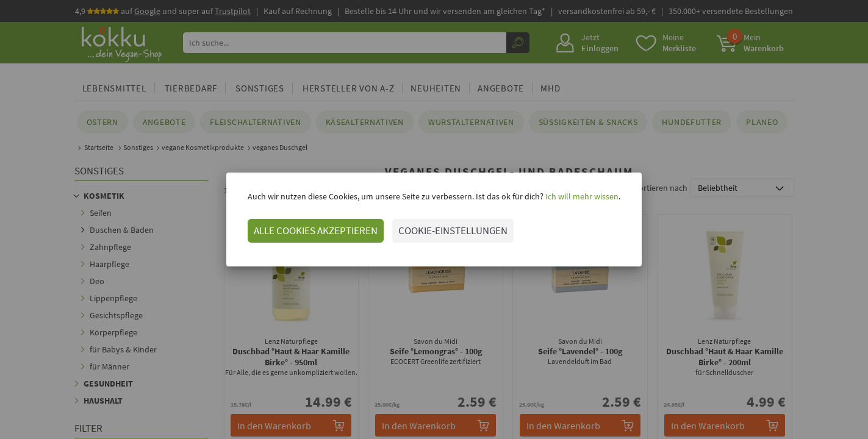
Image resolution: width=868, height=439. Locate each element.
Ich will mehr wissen (581, 196)
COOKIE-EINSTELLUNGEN (453, 230)
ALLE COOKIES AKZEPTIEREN (316, 230)
